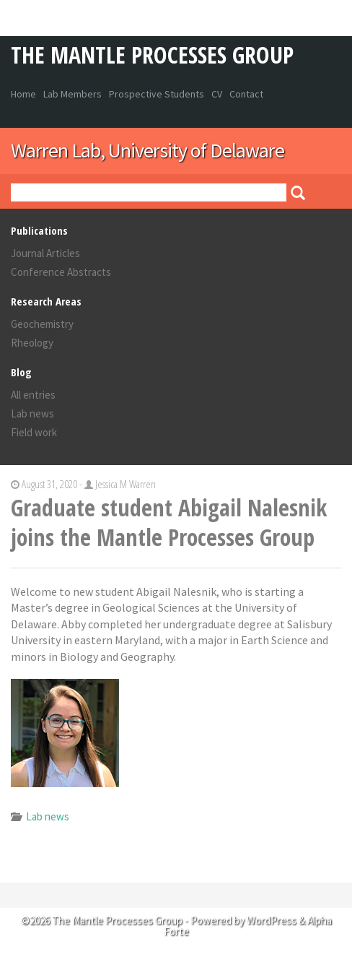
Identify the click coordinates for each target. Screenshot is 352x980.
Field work (34, 432)
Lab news (32, 413)
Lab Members (72, 94)
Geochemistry (42, 324)
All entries (33, 395)
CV (217, 94)
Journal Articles (45, 253)
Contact (246, 94)
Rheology (32, 343)
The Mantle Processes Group (152, 55)
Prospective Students (157, 94)
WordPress (272, 920)
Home (23, 94)
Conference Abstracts (61, 272)
